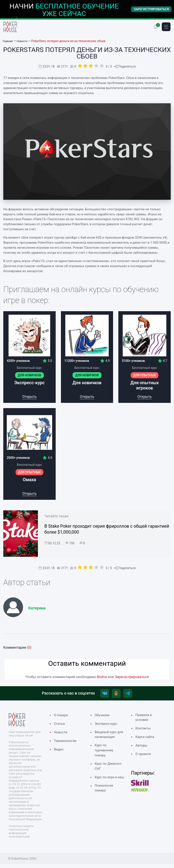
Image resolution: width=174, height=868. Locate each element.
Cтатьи (60, 725)
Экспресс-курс (107, 725)
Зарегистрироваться (132, 677)
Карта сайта (146, 740)
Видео (59, 752)
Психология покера (105, 806)
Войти (102, 677)
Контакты (144, 731)
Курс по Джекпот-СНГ (107, 777)
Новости (61, 734)
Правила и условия (145, 720)
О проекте (144, 758)
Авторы (142, 749)
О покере (62, 717)
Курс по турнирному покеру (105, 760)
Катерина (37, 608)
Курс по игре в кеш (107, 792)
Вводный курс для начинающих (107, 740)
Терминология (67, 743)
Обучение (103, 717)
